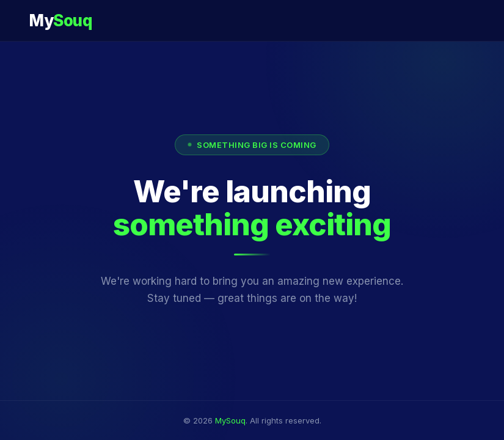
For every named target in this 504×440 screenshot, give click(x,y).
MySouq (230, 420)
